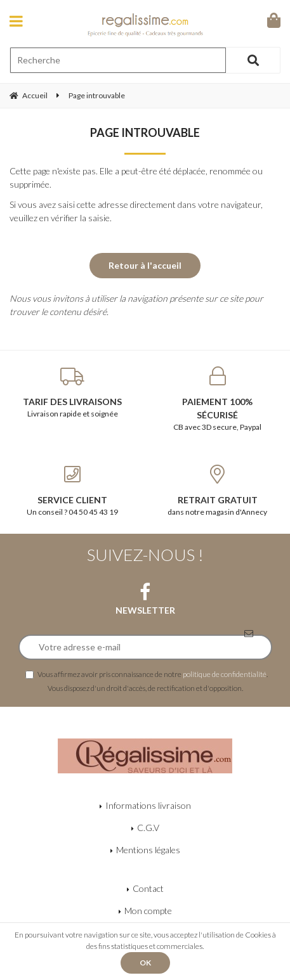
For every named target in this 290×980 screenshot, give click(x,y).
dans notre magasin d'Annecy (218, 491)
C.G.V (148, 828)
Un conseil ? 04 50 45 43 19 (73, 491)
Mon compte (148, 911)
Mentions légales (148, 850)
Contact (148, 888)
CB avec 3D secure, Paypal (218, 399)
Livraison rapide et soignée (73, 392)
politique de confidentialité (225, 674)
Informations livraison (148, 805)
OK (145, 963)
